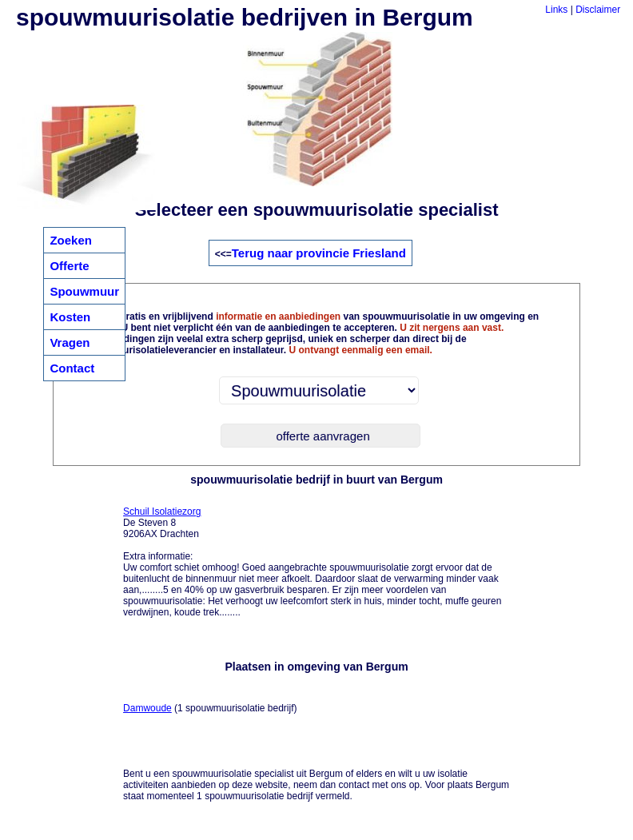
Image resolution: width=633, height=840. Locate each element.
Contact (72, 368)
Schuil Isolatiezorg (162, 512)
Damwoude (147, 708)
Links (556, 10)
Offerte (69, 266)
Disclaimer (598, 10)
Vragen (70, 342)
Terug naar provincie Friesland (319, 253)
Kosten (70, 317)
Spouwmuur (84, 291)
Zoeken (71, 240)
